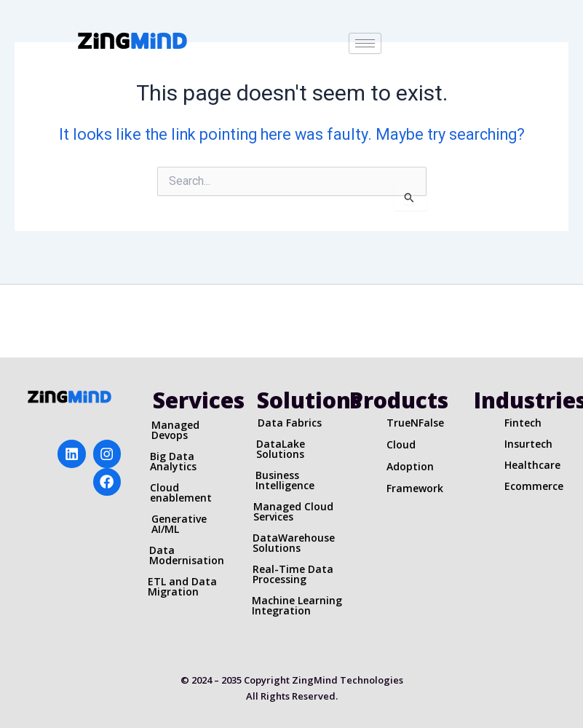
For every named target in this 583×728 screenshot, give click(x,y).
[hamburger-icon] (365, 43)
